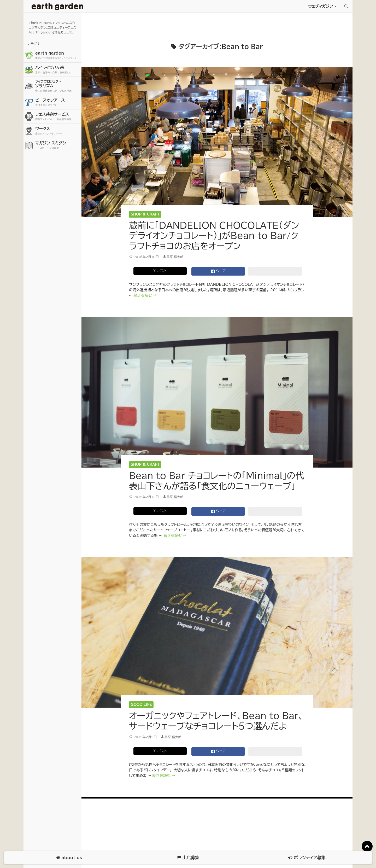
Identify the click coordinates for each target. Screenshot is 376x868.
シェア (218, 271)
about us (69, 858)
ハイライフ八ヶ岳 (58, 70)
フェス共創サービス (58, 117)
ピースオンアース (58, 103)
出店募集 (188, 858)
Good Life (141, 705)
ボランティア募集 (307, 858)
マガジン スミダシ (58, 145)
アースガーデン (57, 6)
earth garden (58, 56)
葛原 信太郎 (175, 257)
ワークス (58, 131)
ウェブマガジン (321, 6)
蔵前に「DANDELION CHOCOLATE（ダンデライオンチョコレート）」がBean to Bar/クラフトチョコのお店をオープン (214, 236)
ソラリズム (58, 86)
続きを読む (145, 295)
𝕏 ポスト (160, 271)
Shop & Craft (145, 214)
